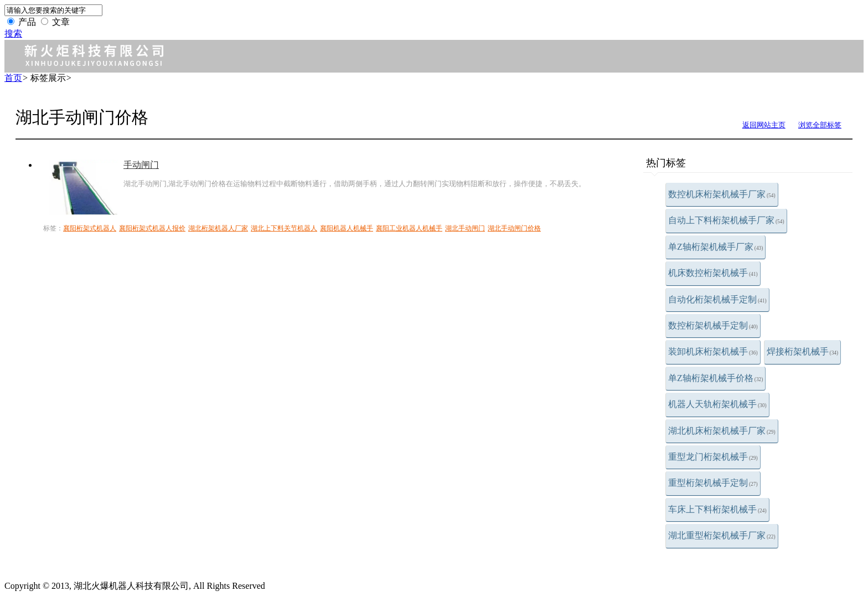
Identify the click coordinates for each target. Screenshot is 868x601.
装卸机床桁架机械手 (713, 351)
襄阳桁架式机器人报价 (152, 228)
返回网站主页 (764, 125)
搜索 (13, 34)
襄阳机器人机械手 (347, 228)
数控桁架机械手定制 (713, 325)
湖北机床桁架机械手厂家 (722, 431)
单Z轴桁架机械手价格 (715, 378)
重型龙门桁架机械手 (713, 457)
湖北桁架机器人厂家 (218, 228)
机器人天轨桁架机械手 (717, 404)
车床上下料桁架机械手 (717, 509)
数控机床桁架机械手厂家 (722, 194)
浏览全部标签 (820, 125)
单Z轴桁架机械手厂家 (715, 247)
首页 (13, 78)
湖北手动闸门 (465, 228)
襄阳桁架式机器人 (90, 228)
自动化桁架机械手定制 (717, 299)
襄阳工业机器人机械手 (409, 228)
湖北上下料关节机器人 (284, 228)
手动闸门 (141, 165)
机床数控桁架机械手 (713, 273)
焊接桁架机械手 (803, 351)
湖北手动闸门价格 (514, 228)
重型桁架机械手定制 (713, 483)
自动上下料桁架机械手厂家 (726, 220)
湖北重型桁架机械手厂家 (722, 535)
